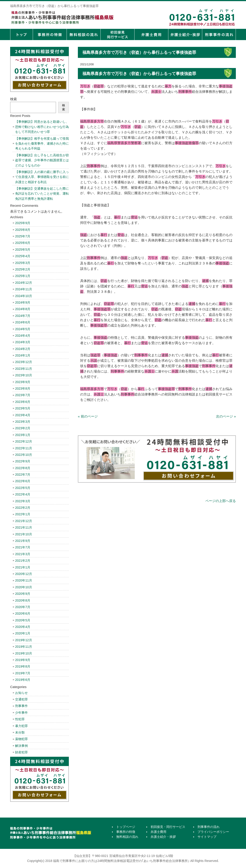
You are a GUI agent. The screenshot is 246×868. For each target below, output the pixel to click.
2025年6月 (23, 243)
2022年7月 (23, 475)
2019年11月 (24, 647)
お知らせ (21, 693)
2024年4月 (23, 336)
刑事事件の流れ (219, 34)
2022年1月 (23, 514)
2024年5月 (23, 329)
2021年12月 (24, 521)
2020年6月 (23, 614)
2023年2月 (23, 428)
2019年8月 (23, 666)
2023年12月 (24, 362)
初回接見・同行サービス (117, 34)
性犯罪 (20, 719)
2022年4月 (23, 494)
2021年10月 (24, 534)
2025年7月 (23, 236)
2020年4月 (23, 627)
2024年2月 (23, 349)
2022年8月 (23, 468)
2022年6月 (23, 481)
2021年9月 (23, 541)
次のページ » (226, 416)
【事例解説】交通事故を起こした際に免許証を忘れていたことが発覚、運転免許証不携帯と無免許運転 (42, 194)
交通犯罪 (21, 699)
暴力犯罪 (21, 726)
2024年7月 (23, 316)
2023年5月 (23, 408)
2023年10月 (24, 375)
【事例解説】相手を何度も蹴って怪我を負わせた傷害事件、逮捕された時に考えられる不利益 (42, 144)
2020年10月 (24, 587)
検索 (14, 99)
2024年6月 (23, 322)
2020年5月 (23, 620)
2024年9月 (23, 302)
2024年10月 (24, 296)
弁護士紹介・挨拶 (185, 34)
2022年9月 (23, 461)
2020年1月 (23, 633)
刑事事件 (21, 706)
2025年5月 (23, 250)
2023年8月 (23, 389)
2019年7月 (23, 673)
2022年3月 (23, 501)
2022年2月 (23, 508)
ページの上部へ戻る (221, 501)
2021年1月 (23, 567)
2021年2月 (23, 561)
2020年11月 (24, 580)
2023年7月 (23, 395)
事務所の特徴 (50, 34)
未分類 (20, 732)
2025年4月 (23, 256)
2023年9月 (23, 382)
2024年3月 (23, 342)
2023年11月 (24, 369)
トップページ (21, 34)
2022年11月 (24, 448)
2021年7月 (23, 547)
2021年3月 (23, 554)
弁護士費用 (151, 34)
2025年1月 (23, 276)
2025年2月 (23, 269)
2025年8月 (23, 230)
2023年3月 (23, 422)
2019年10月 (24, 653)
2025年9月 (23, 223)
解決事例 (21, 746)
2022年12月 (24, 441)
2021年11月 (24, 527)
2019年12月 (24, 640)
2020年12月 (24, 574)
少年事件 (21, 713)
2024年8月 (23, 309)
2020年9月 (23, 594)
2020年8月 (23, 600)
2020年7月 (23, 607)
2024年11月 (24, 289)
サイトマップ (207, 837)
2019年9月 (23, 660)
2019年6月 (23, 680)
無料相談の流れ (84, 34)
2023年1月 (23, 435)
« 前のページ (88, 416)
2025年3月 (23, 263)
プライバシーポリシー (213, 832)
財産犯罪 (21, 752)
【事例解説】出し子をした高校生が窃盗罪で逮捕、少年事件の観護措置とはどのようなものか (42, 160)
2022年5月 (23, 488)
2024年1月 (23, 355)
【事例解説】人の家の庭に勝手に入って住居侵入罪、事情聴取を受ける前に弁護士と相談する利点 (42, 177)
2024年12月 (24, 283)
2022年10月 (24, 455)
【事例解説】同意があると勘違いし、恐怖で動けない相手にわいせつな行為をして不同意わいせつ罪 (42, 127)
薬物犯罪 (21, 739)
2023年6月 (23, 402)
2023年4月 (23, 415)
